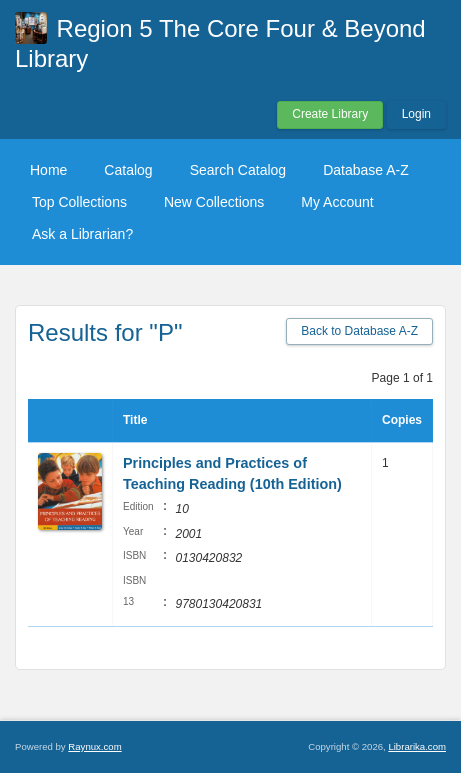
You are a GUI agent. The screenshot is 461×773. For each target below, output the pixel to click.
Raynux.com (94, 746)
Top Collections (79, 202)
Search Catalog (238, 170)
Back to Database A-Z (359, 331)
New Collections (214, 202)
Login (416, 114)
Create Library (330, 114)
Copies (402, 420)
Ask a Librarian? (82, 234)
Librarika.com (417, 746)
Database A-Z (366, 170)
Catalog (128, 170)
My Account (337, 202)
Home (48, 170)
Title (135, 420)
